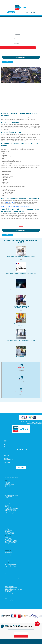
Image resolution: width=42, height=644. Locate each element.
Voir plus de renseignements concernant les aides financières (15, 206)
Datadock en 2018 (10, 202)
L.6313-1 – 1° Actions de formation (37, 423)
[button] (2, 616)
